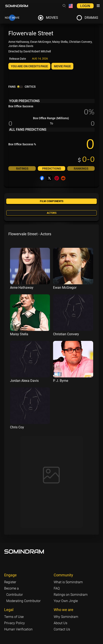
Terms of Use (14, 617)
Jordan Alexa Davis (24, 381)
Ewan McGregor (65, 288)
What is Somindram (68, 582)
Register (10, 582)
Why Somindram (66, 617)
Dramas (91, 18)
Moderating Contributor (23, 601)
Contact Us (62, 629)
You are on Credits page (29, 66)
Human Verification (18, 629)
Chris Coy (17, 427)
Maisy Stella (19, 334)
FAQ (57, 588)
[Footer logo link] (24, 552)
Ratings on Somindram (71, 595)
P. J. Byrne (61, 381)
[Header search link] (64, 6)
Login (85, 6)
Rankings (81, 168)
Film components (52, 201)
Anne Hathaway (22, 288)
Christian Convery (66, 334)
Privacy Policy (15, 623)
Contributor (15, 595)
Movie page (62, 66)
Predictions (51, 168)
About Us (60, 623)
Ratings (22, 168)
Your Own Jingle (66, 601)
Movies (52, 18)
